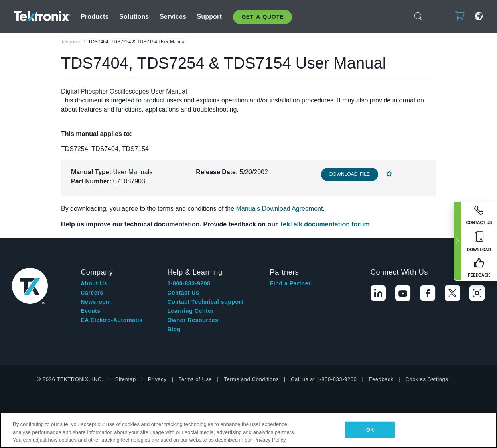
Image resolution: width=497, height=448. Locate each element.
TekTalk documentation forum (325, 224)
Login (435, 16)
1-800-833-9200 (189, 283)
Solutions (134, 17)
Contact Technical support (205, 302)
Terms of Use (195, 379)
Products (95, 17)
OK (370, 429)
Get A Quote (262, 17)
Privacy (157, 379)
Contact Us (183, 293)
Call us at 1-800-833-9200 (324, 379)
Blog (174, 329)
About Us (94, 283)
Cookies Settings (427, 379)
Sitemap (126, 379)
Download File (350, 174)
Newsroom (96, 302)
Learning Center (190, 311)
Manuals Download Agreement (280, 209)
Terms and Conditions (251, 379)
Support (209, 17)
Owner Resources (193, 320)
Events (91, 311)
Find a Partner (291, 283)
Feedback (381, 379)
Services (173, 17)
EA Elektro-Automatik (111, 320)
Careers (92, 293)
